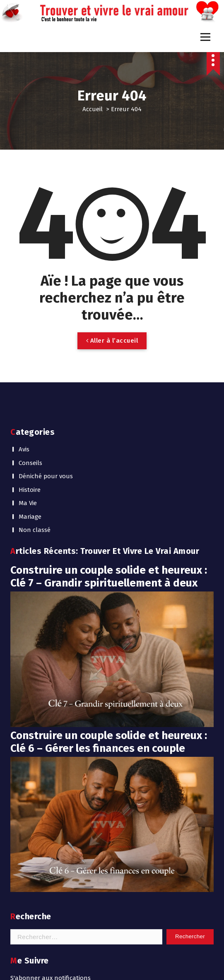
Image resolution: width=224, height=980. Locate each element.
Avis (24, 449)
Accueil (93, 109)
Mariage (30, 517)
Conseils (30, 463)
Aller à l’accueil (112, 341)
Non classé (35, 530)
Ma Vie (28, 503)
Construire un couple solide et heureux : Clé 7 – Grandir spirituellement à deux (109, 577)
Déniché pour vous (46, 476)
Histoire (30, 490)
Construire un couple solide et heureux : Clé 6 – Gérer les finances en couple (109, 742)
